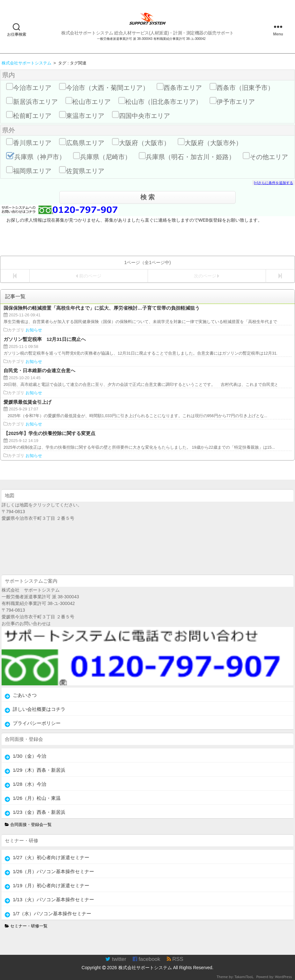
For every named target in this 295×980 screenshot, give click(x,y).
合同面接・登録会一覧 (28, 825)
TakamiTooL (244, 977)
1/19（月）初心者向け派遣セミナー (51, 885)
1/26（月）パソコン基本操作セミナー (53, 871)
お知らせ (34, 330)
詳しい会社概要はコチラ (39, 709)
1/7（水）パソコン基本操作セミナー (52, 914)
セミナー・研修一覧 (26, 926)
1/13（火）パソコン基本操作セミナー (53, 899)
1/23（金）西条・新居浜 (39, 812)
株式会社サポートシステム (145, 968)
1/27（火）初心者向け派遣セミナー (51, 857)
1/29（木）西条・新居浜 (39, 770)
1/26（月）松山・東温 (37, 798)
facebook (147, 959)
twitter (116, 959)
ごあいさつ (25, 695)
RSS (175, 959)
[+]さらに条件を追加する (273, 183)
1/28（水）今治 (29, 784)
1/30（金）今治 (29, 756)
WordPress (283, 977)
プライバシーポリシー (37, 723)
